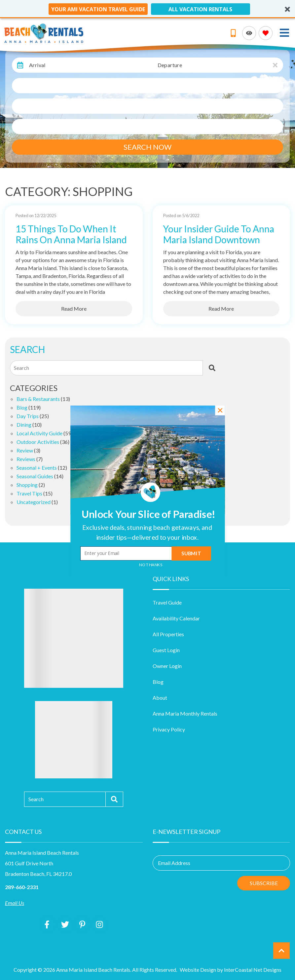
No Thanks (151, 565)
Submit (191, 553)
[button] (147, 532)
